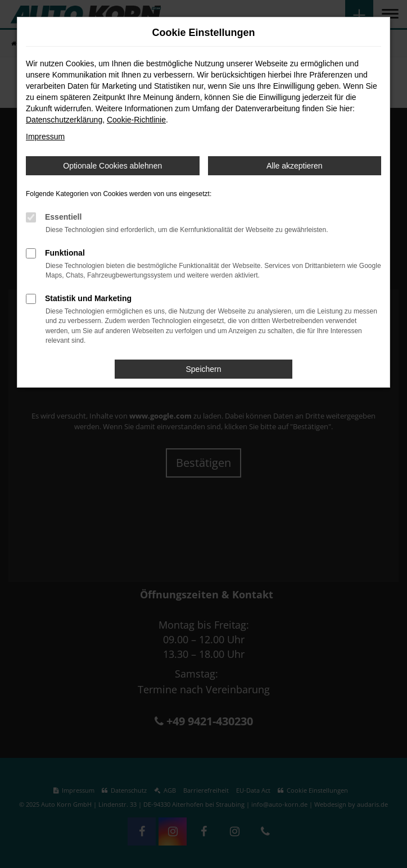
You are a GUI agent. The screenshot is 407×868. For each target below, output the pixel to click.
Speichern (203, 369)
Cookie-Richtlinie (136, 120)
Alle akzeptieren (295, 166)
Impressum (45, 137)
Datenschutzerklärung (64, 120)
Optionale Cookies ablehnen (112, 166)
